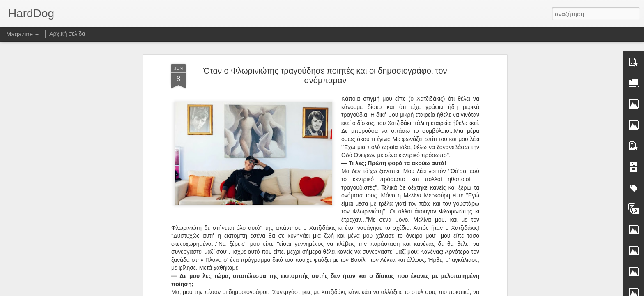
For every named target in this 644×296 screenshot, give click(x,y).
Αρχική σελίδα (67, 34)
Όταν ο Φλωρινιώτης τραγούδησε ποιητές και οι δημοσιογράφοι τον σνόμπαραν (325, 70)
